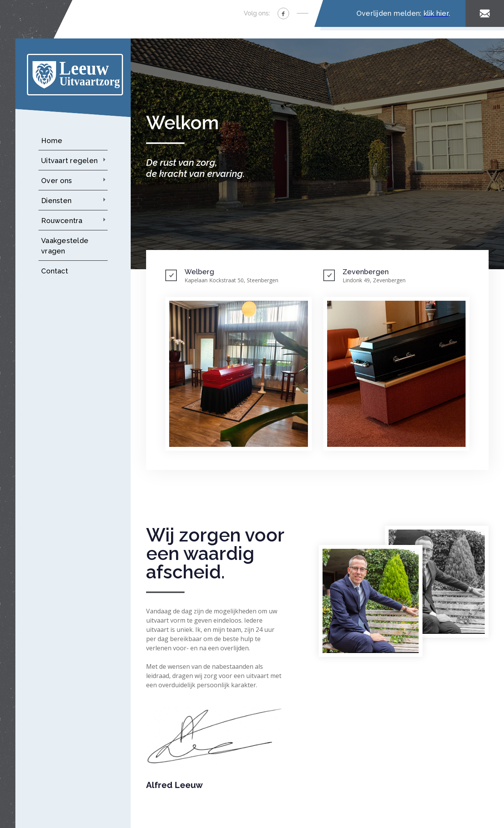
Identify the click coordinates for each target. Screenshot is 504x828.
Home (52, 141)
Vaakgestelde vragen (65, 246)
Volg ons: (257, 13)
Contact (55, 271)
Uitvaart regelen (69, 161)
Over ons (57, 181)
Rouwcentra (62, 221)
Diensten (56, 201)
